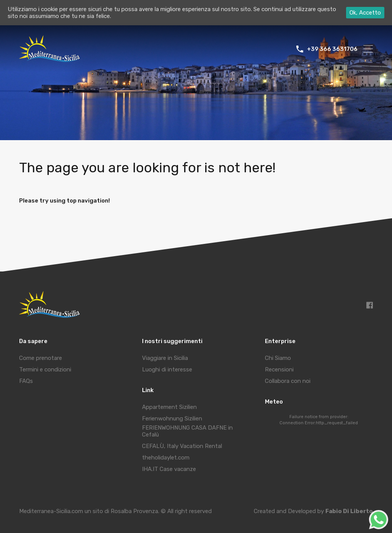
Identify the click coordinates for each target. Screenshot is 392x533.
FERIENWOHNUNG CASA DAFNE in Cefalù (187, 431)
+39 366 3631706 (332, 49)
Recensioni (279, 370)
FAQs (26, 381)
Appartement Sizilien (169, 407)
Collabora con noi (288, 381)
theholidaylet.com (166, 458)
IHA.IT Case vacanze (169, 469)
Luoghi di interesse (167, 370)
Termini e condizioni (45, 370)
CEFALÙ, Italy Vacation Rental (182, 446)
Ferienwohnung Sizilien (172, 419)
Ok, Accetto (365, 13)
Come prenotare (41, 358)
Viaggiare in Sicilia (165, 358)
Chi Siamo (278, 358)
